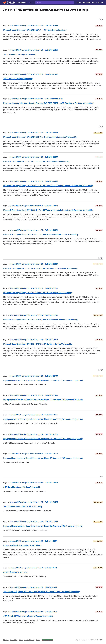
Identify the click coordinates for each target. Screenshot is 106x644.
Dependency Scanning (95, 2)
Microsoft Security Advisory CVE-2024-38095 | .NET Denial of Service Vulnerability (38, 293)
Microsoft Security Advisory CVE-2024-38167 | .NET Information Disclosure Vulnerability (40, 268)
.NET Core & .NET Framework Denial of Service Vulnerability (28, 616)
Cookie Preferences (47, 640)
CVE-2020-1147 (51, 587)
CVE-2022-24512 (51, 522)
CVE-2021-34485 (51, 502)
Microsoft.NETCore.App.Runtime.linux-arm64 (26, 26)
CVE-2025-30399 (51, 157)
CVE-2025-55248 (51, 133)
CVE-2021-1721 (51, 568)
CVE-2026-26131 (51, 50)
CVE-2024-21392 (51, 340)
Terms (21, 640)
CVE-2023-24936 (51, 415)
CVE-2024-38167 (51, 264)
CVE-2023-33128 (51, 395)
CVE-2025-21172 (51, 206)
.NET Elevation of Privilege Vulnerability (20, 54)
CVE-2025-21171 (51, 230)
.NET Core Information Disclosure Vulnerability (23, 506)
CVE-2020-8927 (51, 541)
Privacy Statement (29, 640)
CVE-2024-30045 (51, 315)
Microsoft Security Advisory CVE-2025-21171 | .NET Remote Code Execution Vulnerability (41, 234)
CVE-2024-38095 (51, 288)
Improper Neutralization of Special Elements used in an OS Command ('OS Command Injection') (43, 380)
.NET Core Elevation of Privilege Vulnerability (22, 487)
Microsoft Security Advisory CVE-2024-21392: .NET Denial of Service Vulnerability (38, 344)
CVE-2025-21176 (51, 181)
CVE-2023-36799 (51, 376)
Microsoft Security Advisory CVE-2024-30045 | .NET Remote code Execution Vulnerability (41, 320)
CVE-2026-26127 (51, 74)
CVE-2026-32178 (51, 26)
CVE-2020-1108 (51, 612)
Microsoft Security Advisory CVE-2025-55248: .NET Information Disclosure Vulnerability (40, 137)
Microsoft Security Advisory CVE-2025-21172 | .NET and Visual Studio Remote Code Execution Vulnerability (48, 210)
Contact (38, 640)
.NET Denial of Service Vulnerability (18, 79)
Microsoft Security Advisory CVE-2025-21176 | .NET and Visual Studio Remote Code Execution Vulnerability (48, 186)
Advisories (81, 2)
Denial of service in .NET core (16, 572)
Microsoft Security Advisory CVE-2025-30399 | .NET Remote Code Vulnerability (36, 161)
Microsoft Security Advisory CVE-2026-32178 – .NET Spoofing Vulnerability (35, 30)
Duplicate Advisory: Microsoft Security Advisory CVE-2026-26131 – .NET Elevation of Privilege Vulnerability (48, 103)
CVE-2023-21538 (51, 454)
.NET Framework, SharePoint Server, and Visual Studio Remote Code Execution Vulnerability (42, 592)
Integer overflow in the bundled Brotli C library (22, 545)
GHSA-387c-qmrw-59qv (54, 99)
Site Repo (6, 640)
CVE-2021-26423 (51, 483)
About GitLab (14, 640)
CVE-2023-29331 (51, 434)
